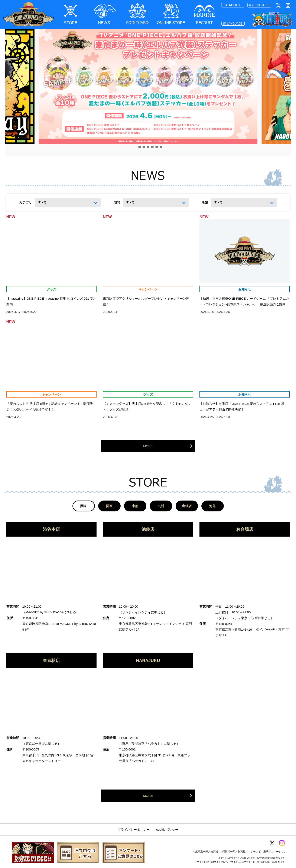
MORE (148, 446)
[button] (135, 147)
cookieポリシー (167, 830)
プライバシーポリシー (134, 830)
